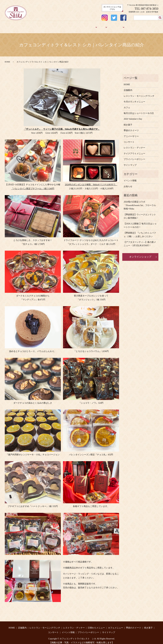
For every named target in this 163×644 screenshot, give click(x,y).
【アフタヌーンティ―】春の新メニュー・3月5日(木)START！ (140, 241)
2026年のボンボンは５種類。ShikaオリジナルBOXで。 (91, 182)
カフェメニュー (116, 625)
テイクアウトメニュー (134, 151)
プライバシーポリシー (134, 157)
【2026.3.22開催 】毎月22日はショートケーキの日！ (140, 223)
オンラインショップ (140, 254)
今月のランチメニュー (134, 99)
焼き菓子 (130, 26)
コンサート (129, 139)
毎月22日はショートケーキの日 (139, 111)
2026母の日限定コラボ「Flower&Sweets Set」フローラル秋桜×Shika (140, 203)
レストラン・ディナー (73, 26)
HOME (15, 26)
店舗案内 (25, 26)
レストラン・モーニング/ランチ (46, 26)
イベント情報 (130, 178)
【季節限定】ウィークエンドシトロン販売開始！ (140, 214)
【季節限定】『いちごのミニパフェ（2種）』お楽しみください (140, 232)
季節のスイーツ (115, 26)
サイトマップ (130, 162)
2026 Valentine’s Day (133, 116)
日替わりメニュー (96, 625)
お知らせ (128, 184)
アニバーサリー (144, 26)
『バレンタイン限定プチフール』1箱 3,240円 (33, 186)
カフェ (101, 26)
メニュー (90, 26)
